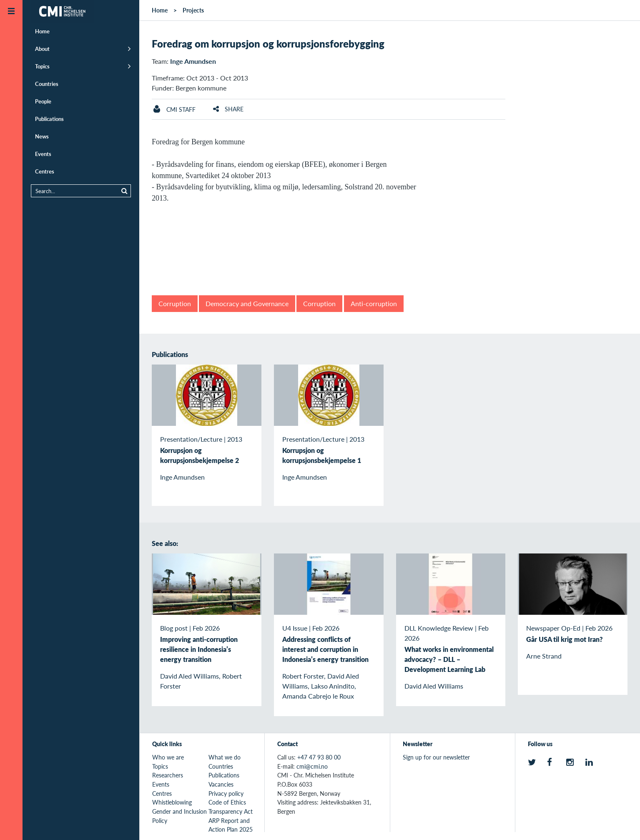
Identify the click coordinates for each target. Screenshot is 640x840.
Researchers (168, 775)
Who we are (168, 757)
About (42, 49)
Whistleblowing (172, 802)
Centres (45, 171)
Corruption (175, 303)
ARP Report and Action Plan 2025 (231, 825)
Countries (47, 84)
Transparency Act (231, 811)
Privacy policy (226, 793)
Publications (49, 119)
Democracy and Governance (247, 303)
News (42, 136)
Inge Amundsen (193, 61)
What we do (225, 757)
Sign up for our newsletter (436, 757)
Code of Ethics (227, 802)
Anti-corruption (374, 303)
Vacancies (221, 784)
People (43, 101)
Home (42, 31)
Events (43, 154)
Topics (42, 66)
